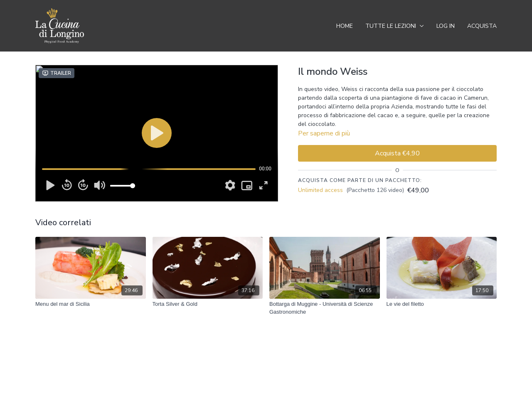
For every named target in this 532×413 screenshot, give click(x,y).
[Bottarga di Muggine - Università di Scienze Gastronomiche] (325, 308)
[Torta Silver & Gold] (208, 304)
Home (345, 26)
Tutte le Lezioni (395, 26)
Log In (446, 26)
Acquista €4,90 (397, 153)
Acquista (482, 26)
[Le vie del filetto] (442, 304)
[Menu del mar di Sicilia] (91, 304)
